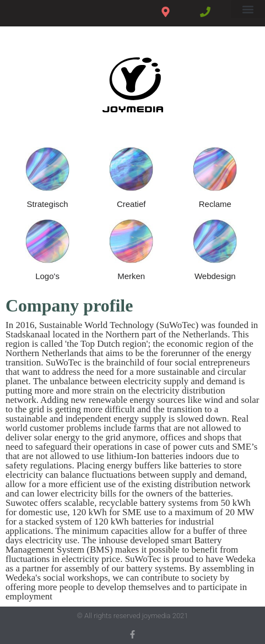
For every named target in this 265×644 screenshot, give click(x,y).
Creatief (131, 204)
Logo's (47, 276)
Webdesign (215, 276)
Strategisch (48, 204)
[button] (248, 9)
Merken (131, 276)
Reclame (215, 204)
